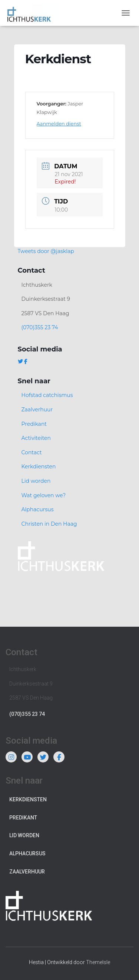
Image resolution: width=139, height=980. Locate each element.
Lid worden (36, 481)
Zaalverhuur (37, 410)
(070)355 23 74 (40, 327)
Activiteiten (36, 438)
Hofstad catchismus (47, 395)
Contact (32, 452)
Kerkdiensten (39, 467)
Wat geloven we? (44, 495)
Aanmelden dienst (59, 124)
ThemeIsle (98, 962)
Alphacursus (38, 509)
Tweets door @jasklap (46, 251)
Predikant (34, 424)
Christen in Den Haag (49, 524)
